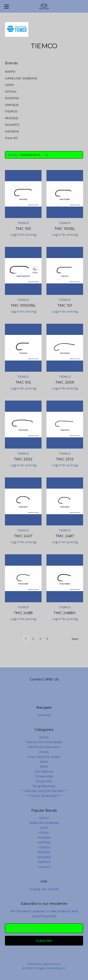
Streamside (44, 776)
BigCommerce (52, 964)
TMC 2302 (23, 459)
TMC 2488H (65, 613)
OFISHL (11, 92)
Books (44, 737)
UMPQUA (12, 105)
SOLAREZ (12, 125)
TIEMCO (11, 111)
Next (77, 639)
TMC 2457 (23, 536)
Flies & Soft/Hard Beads (44, 742)
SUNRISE (12, 98)
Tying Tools (44, 781)
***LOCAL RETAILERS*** (44, 796)
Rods (44, 767)
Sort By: (13, 155)
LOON (9, 85)
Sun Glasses (44, 771)
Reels (44, 762)
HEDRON (12, 131)
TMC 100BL (65, 229)
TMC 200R (65, 382)
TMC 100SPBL (23, 305)
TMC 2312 (65, 459)
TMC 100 (23, 229)
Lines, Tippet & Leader (44, 757)
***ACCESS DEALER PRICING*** (44, 791)
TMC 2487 (65, 536)
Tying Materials (44, 786)
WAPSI (10, 71)
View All (11, 138)
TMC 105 (23, 382)
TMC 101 (65, 305)
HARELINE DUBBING (21, 78)
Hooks (44, 752)
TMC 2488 (23, 613)
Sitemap (44, 715)
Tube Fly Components (44, 747)
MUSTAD (11, 118)
